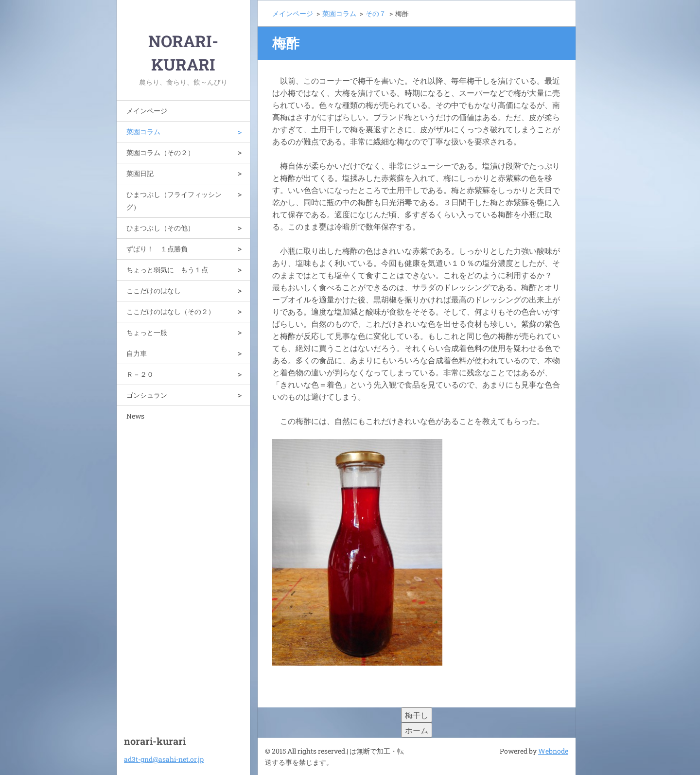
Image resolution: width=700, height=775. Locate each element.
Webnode (553, 751)
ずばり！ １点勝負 (157, 249)
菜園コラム (143, 132)
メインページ (147, 111)
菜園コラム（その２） (160, 152)
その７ (376, 13)
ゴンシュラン (147, 395)
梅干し (417, 715)
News (135, 416)
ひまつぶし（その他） (160, 228)
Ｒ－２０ (140, 374)
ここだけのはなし (154, 291)
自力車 (137, 353)
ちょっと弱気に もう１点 (167, 270)
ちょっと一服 (147, 332)
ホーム (417, 730)
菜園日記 (140, 173)
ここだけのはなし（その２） (171, 311)
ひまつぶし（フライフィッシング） (174, 201)
